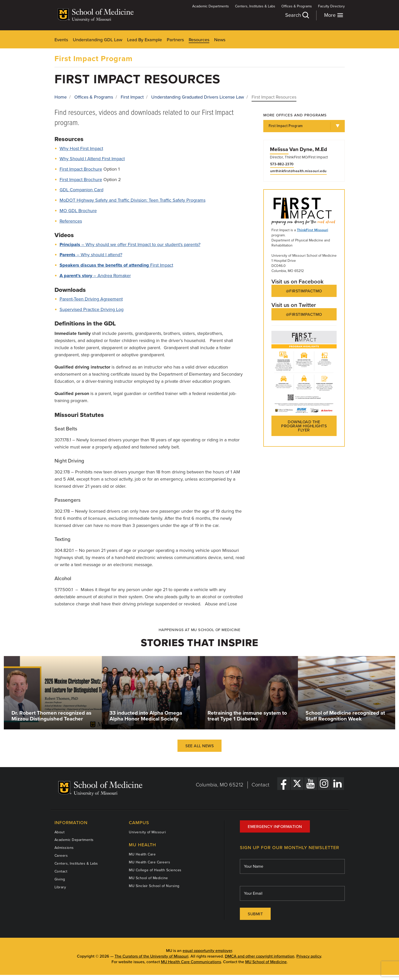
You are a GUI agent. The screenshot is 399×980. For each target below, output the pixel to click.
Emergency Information (275, 827)
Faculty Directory (331, 6)
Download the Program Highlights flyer (304, 426)
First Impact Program (94, 59)
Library (60, 887)
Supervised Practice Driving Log (92, 309)
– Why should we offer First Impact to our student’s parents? (130, 244)
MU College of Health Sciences (155, 870)
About (60, 832)
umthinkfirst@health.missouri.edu (298, 171)
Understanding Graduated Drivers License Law (198, 97)
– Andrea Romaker (95, 276)
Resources (199, 40)
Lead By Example (145, 40)
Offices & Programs (297, 6)
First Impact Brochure (81, 169)
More (334, 15)
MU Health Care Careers (149, 862)
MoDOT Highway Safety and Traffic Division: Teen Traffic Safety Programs (133, 200)
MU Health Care (142, 854)
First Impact (132, 97)
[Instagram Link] (324, 784)
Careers (61, 856)
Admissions (64, 848)
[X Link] (297, 784)
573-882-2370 (282, 164)
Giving (60, 879)
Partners (175, 40)
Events (61, 40)
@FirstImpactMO (304, 291)
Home (61, 97)
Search (297, 15)
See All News (199, 746)
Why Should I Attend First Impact (92, 159)
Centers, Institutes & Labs (255, 6)
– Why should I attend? (91, 255)
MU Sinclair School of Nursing (154, 886)
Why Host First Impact (81, 148)
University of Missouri (147, 832)
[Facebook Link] (284, 784)
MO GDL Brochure (78, 211)
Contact (261, 785)
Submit (255, 914)
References (71, 221)
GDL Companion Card (81, 190)
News (220, 40)
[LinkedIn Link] (338, 784)
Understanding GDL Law (98, 40)
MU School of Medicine (148, 878)
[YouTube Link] (311, 784)
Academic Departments (211, 6)
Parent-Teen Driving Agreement (91, 299)
